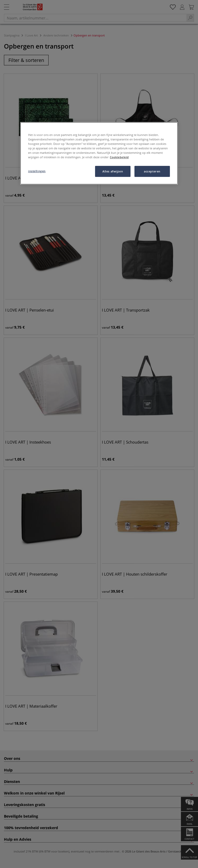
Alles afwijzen (113, 171)
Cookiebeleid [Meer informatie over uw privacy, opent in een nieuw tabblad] (119, 157)
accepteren (152, 171)
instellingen (37, 171)
